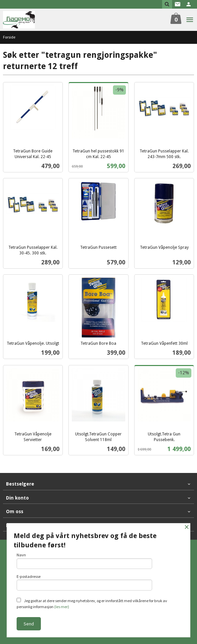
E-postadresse (84, 582)
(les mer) (62, 607)
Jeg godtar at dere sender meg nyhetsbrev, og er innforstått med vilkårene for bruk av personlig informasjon (92, 603)
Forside (9, 37)
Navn (84, 561)
